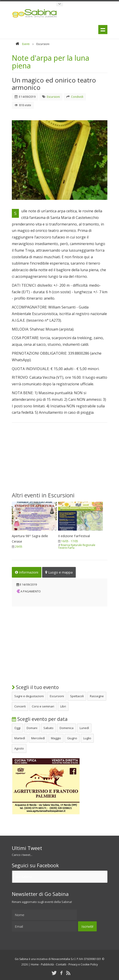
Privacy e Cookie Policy (83, 964)
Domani (32, 727)
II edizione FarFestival (74, 535)
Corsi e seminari (43, 706)
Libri (63, 706)
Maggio (56, 738)
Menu (103, 30)
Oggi (17, 727)
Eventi (26, 44)
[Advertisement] (60, 460)
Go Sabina (24, 876)
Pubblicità (47, 964)
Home (35, 964)
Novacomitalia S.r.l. (64, 959)
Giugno (72, 738)
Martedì (20, 738)
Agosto (19, 748)
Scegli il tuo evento (35, 687)
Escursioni (57, 696)
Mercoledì (38, 738)
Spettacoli (77, 696)
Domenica (67, 727)
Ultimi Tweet (27, 847)
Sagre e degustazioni (29, 696)
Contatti (61, 964)
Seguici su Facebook (35, 865)
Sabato (48, 727)
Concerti (20, 706)
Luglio (87, 738)
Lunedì (84, 727)
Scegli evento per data (40, 719)
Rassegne (97, 696)
